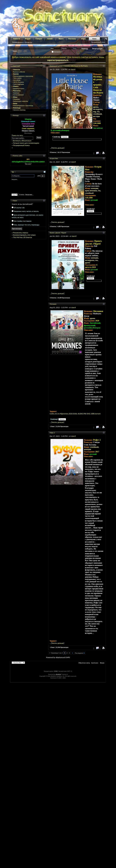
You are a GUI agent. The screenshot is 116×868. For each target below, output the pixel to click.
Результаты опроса (21, 233)
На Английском (18, 95)
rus (98, 112)
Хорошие (16, 93)
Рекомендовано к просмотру (22, 42)
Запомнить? (57, 52)
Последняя (80, 653)
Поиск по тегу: (17, 135)
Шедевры (16, 99)
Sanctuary (95, 663)
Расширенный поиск (98, 42)
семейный (97, 114)
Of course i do (19, 208)
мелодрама (98, 109)
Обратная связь (84, 663)
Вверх (102, 663)
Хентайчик (17, 80)
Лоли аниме (17, 78)
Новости (17, 39)
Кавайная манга (19, 89)
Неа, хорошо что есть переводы (27, 225)
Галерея (39, 39)
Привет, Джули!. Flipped (58, 233)
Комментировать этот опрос (24, 235)
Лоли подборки (19, 84)
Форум (28, 39)
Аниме (50, 39)
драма (96, 107)
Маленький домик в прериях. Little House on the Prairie (69, 66)
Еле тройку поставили (23, 221)
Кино (94, 39)
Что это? (28, 164)
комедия (95, 188)
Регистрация (97, 49)
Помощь (85, 49)
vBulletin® (59, 674)
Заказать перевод (19, 110)
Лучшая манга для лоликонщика (26, 143)
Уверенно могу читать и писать (26, 211)
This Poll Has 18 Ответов (22, 237)
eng (94, 112)
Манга (61, 39)
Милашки (53, 304)
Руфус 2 (52, 433)
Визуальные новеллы (21, 101)
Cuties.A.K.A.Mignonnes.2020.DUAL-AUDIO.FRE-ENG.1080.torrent (75, 414)
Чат (13, 172)
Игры (15, 97)
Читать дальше (58, 148)
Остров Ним (54, 158)
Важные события (19, 72)
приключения (91, 191)
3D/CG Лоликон (19, 82)
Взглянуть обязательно (22, 141)
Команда (17, 108)
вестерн (96, 116)
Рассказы (72, 39)
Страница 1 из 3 (57, 653)
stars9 (73, 69)
